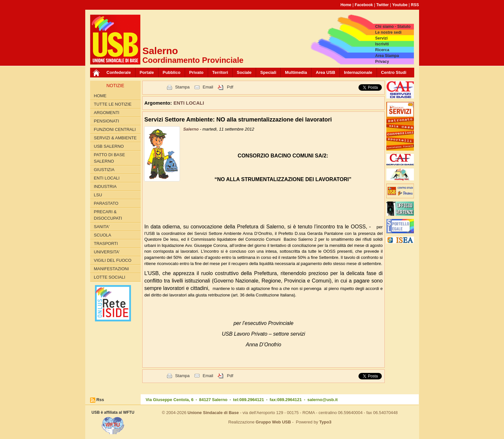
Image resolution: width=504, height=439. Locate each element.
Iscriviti (382, 44)
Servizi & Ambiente (115, 138)
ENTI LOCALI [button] (189, 103)
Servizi (381, 38)
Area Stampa (387, 56)
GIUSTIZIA (104, 170)
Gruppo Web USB (273, 422)
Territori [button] (220, 72)
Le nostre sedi (388, 32)
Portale (147, 72)
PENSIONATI (107, 121)
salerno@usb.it (322, 400)
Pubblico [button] (172, 72)
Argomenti (107, 113)
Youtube (400, 5)
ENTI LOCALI (107, 178)
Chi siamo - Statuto (393, 27)
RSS (415, 5)
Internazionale (358, 72)
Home (346, 5)
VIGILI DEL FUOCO (113, 260)
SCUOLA (103, 235)
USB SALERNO (109, 146)
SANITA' (102, 227)
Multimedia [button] (296, 72)
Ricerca (382, 50)
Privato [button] (196, 72)
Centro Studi (394, 72)
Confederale (119, 72)
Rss (100, 400)
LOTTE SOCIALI (110, 277)
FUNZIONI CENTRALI (115, 129)
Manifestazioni (111, 269)
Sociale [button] (244, 72)
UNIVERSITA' (107, 252)
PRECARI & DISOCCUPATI (108, 215)
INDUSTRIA (105, 186)
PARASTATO (106, 203)
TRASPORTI (106, 243)
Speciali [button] (268, 72)
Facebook (364, 5)
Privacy (382, 62)
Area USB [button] (325, 72)
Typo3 (325, 422)
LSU (98, 195)
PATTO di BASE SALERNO (110, 158)
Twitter (382, 5)
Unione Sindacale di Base (213, 413)
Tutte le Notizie (113, 104)
